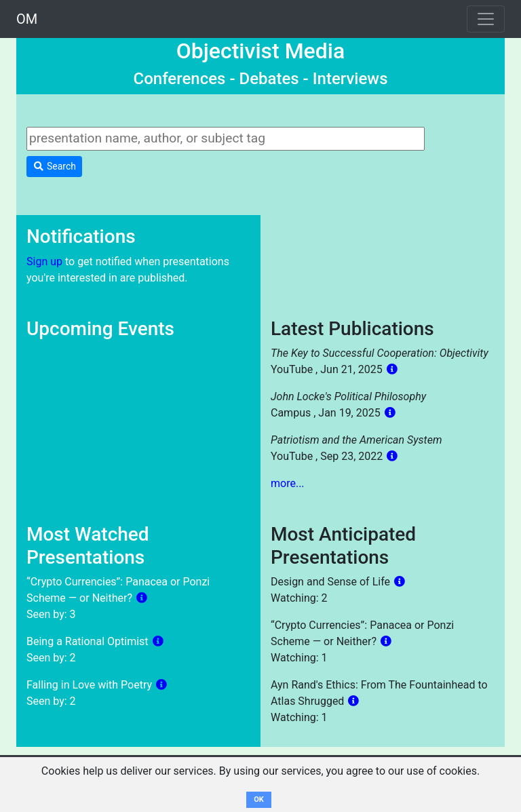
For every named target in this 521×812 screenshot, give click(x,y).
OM (27, 19)
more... (288, 483)
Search (54, 166)
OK (259, 799)
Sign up (44, 262)
